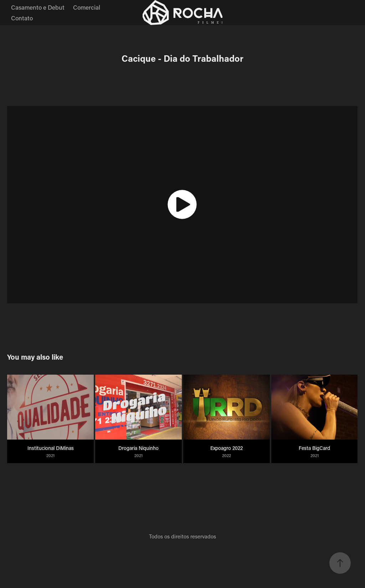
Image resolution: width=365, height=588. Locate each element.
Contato (22, 18)
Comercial (87, 7)
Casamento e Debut (38, 7)
